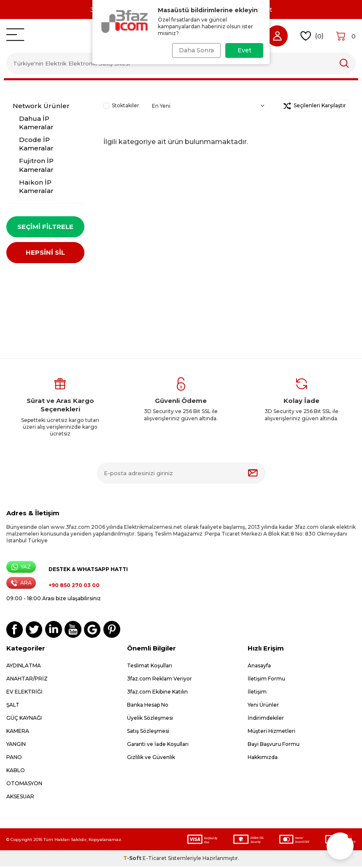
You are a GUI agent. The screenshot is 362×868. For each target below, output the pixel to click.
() (312, 36)
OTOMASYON (24, 785)
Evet (244, 50)
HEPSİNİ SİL (45, 254)
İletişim (257, 693)
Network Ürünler (41, 106)
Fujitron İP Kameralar (36, 165)
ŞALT (13, 706)
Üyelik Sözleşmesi (150, 720)
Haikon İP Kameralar (36, 186)
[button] (340, 846)
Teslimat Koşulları (150, 667)
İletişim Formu (266, 680)
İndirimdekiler (266, 720)
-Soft (133, 860)
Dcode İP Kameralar (36, 144)
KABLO (16, 772)
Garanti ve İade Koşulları (158, 746)
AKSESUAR (20, 798)
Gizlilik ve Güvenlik (151, 759)
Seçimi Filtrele (45, 227)
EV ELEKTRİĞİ (24, 693)
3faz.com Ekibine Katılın (157, 693)
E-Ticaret (155, 860)
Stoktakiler (121, 105)
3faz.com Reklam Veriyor (159, 680)
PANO (14, 759)
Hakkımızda (263, 759)
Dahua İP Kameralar (36, 123)
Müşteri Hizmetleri (271, 733)
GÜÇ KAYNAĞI (24, 720)
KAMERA (18, 733)
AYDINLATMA (24, 667)
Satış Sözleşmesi (148, 733)
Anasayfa (259, 667)
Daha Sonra (195, 50)
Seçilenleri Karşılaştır (315, 106)
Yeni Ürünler (263, 706)
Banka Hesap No (148, 706)
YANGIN (16, 746)
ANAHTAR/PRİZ (27, 680)
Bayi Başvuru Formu (274, 746)
